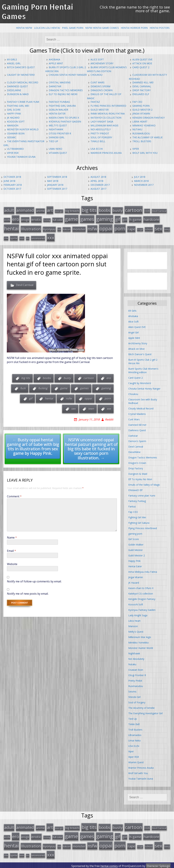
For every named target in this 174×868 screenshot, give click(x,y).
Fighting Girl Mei (18, 106)
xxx (109, 408)
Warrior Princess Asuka (106, 153)
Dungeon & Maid (18, 94)
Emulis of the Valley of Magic (144, 484)
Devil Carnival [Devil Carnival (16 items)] (159, 211)
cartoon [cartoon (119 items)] (134, 210)
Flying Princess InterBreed (108, 106)
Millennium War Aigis (105, 125)
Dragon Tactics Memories (66, 90)
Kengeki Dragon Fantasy (149, 118)
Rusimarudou (141, 133)
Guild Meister (100, 110)
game (64, 387)
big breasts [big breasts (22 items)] (72, 211)
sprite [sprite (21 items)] (14, 237)
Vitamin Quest (58, 153)
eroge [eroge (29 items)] (25, 219)
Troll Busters (142, 141)
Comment (14, 496)
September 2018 (57, 177)
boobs (47, 377)
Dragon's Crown (102, 90)
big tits (26, 377)
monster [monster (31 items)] (79, 228)
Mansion (13, 125)
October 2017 (12, 189)
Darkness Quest (17, 86)
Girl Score (14, 110)
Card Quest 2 (141, 67)
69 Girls (12, 59)
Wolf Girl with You (145, 153)
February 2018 (13, 185)
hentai (49, 398)
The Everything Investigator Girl (145, 713)
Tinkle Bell (98, 141)
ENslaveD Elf (141, 94)
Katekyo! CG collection (106, 118)
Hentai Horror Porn (134, 28)
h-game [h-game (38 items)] (135, 219)
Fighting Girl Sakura (62, 106)
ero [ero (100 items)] (16, 219)
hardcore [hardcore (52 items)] (151, 219)
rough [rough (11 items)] (140, 229)
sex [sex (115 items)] (158, 228)
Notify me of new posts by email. (28, 593)
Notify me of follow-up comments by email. (34, 581)
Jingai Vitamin (141, 114)
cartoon (89, 377)
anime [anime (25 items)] (40, 211)
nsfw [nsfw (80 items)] (92, 228)
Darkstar (55, 86)
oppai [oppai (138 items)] (106, 228)
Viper (136, 149)
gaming (106, 387)
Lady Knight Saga (102, 122)
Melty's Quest (58, 125)
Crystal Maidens (60, 82)
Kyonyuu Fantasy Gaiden (65, 122)
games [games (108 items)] (87, 219)
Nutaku (137, 129)
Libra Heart (140, 122)
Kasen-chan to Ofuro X (64, 118)
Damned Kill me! (143, 82)
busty (67, 377)
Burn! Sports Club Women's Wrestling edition (143, 370)
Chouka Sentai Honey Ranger (68, 75)
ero (109, 377)
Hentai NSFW (24, 28)
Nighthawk (56, 129)
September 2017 (57, 189)
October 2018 (12, 177)
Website (12, 563)
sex (73, 408)
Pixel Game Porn (73, 28)
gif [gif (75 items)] (118, 219)
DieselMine (14, 90)
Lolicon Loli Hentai (47, 28)
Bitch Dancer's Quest (21, 67)
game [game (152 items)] (71, 219)
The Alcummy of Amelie (147, 137)
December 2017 (100, 185)
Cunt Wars (98, 82)
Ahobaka (54, 59)
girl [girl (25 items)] (125, 219)
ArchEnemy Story (102, 63)
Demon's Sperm (100, 86)
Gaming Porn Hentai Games (37, 11)
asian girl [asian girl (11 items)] (59, 211)
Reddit (109, 419)
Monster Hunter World (23, 129)
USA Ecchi (97, 149)
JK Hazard (13, 118)
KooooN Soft (16, 122)
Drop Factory (141, 90)
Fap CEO (137, 102)
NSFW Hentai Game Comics (102, 28)
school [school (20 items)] (149, 229)
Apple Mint (56, 63)
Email (11, 550)
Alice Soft (97, 59)
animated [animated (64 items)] (25, 210)
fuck (23, 387)
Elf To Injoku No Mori (63, 94)
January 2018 (55, 185)
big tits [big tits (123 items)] (89, 210)
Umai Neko (55, 149)
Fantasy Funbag (59, 102)
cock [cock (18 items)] (147, 211)
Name (12, 537)
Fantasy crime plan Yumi (23, 102)
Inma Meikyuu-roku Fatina (108, 114)
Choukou (97, 75)
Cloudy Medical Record (23, 82)
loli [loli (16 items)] (59, 229)
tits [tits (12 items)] (28, 238)
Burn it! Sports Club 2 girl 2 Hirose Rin (143, 361)
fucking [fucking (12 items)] (47, 220)
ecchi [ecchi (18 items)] (7, 220)
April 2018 (97, 181)
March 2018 (141, 181)
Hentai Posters (160, 28)
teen (91, 408)
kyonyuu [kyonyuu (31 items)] (49, 228)
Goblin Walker (58, 110)
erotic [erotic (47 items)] (36, 219)
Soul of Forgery (101, 137)
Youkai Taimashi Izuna (21, 157)
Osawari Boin (16, 133)
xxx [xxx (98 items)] (51, 237)
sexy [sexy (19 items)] (167, 229)
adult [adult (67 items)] (9, 210)
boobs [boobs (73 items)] (105, 210)
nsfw (69, 398)
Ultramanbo (15, 149)
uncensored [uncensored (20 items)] (38, 237)
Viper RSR (13, 153)
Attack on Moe (142, 63)
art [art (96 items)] (50, 210)
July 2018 (140, 177)
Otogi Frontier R (60, 133)
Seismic (12, 137)
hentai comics (109, 864)
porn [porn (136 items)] (120, 228)
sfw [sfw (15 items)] (6, 237)
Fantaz (95, 102)
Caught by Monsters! (21, 75)
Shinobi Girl (57, 137)
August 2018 (98, 177)
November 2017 (144, 185)
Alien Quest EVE (142, 59)
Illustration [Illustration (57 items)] (31, 228)
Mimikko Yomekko (144, 125)
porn (108, 398)
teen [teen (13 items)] (22, 237)
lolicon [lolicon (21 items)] (67, 229)
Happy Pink (14, 114)
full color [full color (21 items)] (58, 219)
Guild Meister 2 (142, 110)
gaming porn (141, 106)
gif (31, 398)
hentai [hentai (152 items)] (11, 228)
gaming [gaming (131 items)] (105, 219)
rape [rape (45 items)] (131, 228)
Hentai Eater (57, 114)
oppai (88, 398)
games (84, 387)
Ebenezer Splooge (158, 864)
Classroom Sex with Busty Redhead (143, 401)
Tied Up (53, 141)
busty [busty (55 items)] (118, 210)
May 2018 (53, 181)
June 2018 (9, 181)
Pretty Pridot (100, 133)
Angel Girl (14, 63)
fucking (43, 387)
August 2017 (98, 189)
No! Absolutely (101, 129)
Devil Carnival (142, 86)
